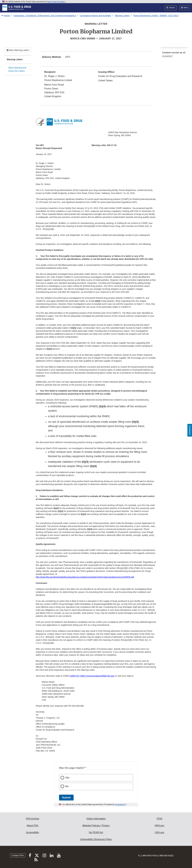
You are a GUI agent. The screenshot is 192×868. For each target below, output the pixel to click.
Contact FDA (18, 855)
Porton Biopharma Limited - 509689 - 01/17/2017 (156, 16)
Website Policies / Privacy (96, 826)
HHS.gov (159, 826)
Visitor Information (96, 819)
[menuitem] (174, 55)
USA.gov (160, 832)
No (67, 786)
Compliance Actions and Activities (95, 16)
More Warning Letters (18, 50)
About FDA (33, 826)
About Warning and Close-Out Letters (17, 69)
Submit (66, 798)
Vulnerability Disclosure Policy (96, 839)
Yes (67, 778)
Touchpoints (120, 805)
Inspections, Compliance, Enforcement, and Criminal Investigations (45, 16)
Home (7, 16)
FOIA (159, 819)
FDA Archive (33, 819)
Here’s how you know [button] (56, 2)
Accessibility (32, 832)
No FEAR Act (96, 832)
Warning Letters (122, 16)
